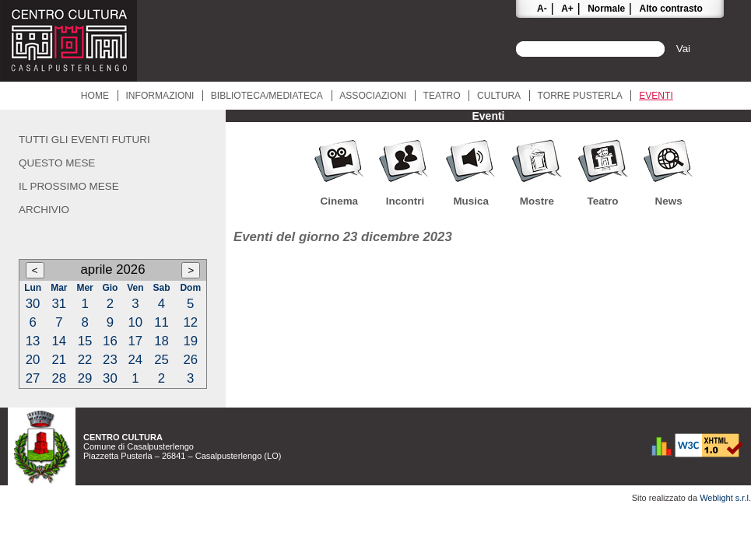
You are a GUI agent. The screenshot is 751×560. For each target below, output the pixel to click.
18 (161, 341)
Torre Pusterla (580, 96)
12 (190, 322)
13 (33, 341)
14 (60, 341)
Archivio (44, 210)
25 (161, 360)
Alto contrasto (671, 9)
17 (135, 341)
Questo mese (57, 163)
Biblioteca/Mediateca (267, 96)
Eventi (656, 96)
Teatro (442, 96)
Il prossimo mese (69, 186)
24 (135, 360)
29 (85, 378)
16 (110, 341)
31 (60, 304)
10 (135, 322)
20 (33, 360)
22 (85, 360)
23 (110, 360)
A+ (567, 9)
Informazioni (160, 96)
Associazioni (373, 96)
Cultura (499, 96)
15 (85, 341)
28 (60, 378)
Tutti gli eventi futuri (84, 140)
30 (33, 304)
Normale (606, 9)
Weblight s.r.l (724, 498)
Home (95, 96)
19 (190, 341)
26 (190, 360)
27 (33, 378)
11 (161, 322)
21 (60, 360)
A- (542, 9)
